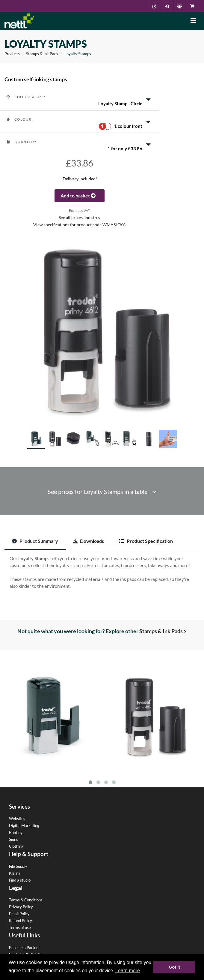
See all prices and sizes (79, 218)
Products (12, 54)
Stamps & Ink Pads (42, 54)
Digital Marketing (24, 825)
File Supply (18, 866)
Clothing (16, 846)
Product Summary (35, 541)
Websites (17, 819)
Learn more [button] (128, 971)
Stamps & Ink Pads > (163, 631)
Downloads (89, 541)
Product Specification (146, 541)
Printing (16, 832)
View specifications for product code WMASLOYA (80, 225)
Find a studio (20, 880)
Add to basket (80, 195)
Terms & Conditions (26, 900)
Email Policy (19, 914)
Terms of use (20, 927)
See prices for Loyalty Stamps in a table (102, 492)
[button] (79, 99)
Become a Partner (24, 948)
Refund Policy (21, 921)
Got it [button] (174, 967)
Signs (13, 839)
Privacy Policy (21, 907)
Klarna (15, 873)
